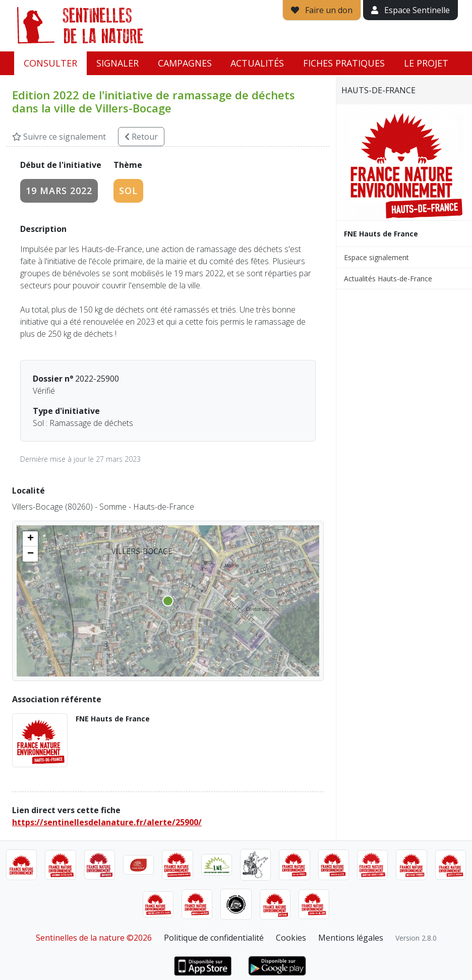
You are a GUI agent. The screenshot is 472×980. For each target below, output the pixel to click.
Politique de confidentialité (214, 938)
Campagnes (185, 63)
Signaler (117, 63)
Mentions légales (351, 938)
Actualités (257, 63)
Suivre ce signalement (59, 137)
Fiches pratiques (344, 63)
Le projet (426, 63)
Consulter (50, 63)
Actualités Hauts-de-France (388, 279)
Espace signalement (376, 257)
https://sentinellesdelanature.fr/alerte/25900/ (107, 822)
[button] (30, 539)
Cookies (291, 938)
